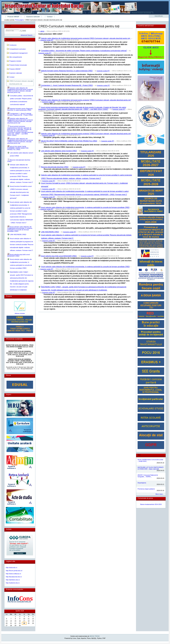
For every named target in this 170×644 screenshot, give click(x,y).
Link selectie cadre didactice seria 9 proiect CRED (59, 151)
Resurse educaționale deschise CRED (55, 167)
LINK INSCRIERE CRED (50, 232)
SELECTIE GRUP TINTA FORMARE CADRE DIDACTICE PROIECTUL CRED (69, 141)
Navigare (9, 39)
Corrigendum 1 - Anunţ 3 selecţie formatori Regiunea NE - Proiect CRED (67, 85)
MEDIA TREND (95, 636)
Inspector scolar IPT (47, 40)
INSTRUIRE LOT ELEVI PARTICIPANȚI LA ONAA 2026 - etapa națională (151, 468)
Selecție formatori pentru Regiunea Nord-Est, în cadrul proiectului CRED (67, 71)
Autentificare (159, 16)
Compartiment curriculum (48, 13)
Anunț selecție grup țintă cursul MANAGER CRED (59, 256)
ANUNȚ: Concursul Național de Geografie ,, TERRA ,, (148, 476)
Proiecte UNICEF (13, 17)
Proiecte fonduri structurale (141, 13)
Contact (50, 17)
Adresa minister (20, 313)
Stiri (139, 455)
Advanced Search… (27, 35)
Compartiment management (74, 13)
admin (42, 31)
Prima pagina (12, 13)
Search (8, 26)
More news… (160, 494)
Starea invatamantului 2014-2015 (151, 504)
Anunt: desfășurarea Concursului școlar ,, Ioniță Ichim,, (150, 460)
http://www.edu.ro (11, 568)
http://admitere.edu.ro (13, 580)
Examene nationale (33, 17)
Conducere (28, 13)
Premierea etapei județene (146, 489)
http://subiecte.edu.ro (13, 583)
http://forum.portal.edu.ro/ (14, 571)
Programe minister (118, 13)
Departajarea (142, 483)
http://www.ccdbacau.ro (13, 574)
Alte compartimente (98, 13)
